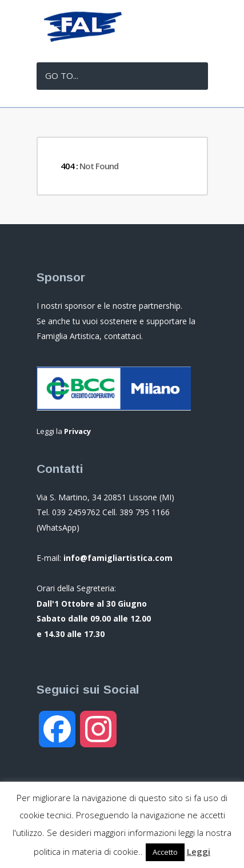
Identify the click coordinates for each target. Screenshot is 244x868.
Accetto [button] (165, 852)
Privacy (77, 431)
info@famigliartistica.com (118, 558)
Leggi (199, 851)
